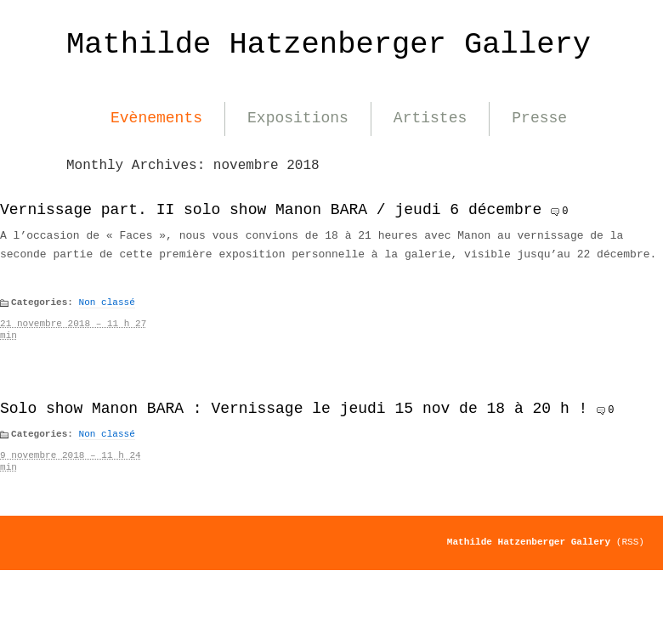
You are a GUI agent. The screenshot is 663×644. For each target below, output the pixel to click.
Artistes (430, 118)
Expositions (298, 118)
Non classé (107, 302)
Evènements (156, 118)
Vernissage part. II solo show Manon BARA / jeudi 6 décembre (271, 210)
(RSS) (630, 542)
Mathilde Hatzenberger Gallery (329, 45)
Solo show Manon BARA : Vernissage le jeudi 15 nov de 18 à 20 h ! (294, 409)
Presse (539, 118)
